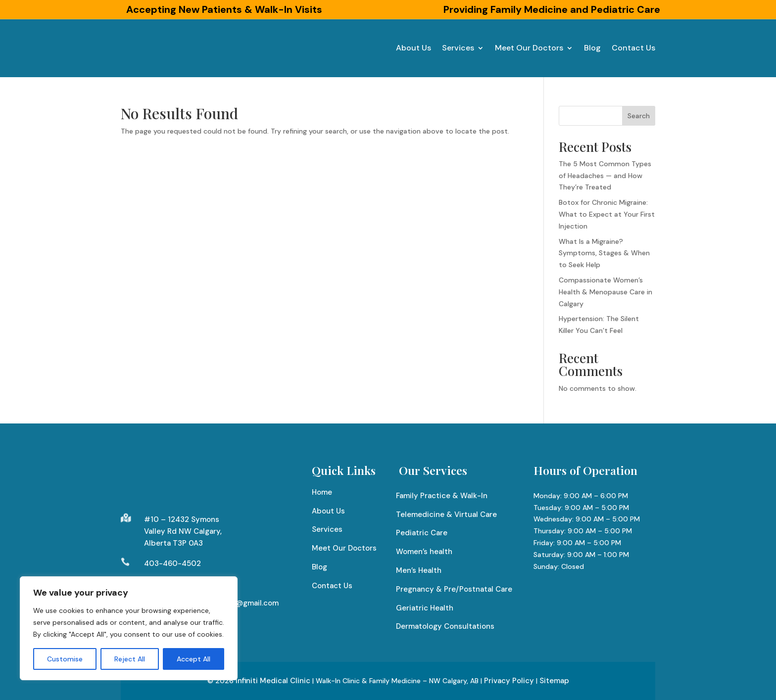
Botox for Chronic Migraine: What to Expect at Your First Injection (607, 214)
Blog (592, 48)
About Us (413, 48)
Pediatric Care (422, 533)
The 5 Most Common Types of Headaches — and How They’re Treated (605, 176)
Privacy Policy (509, 681)
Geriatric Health (425, 608)
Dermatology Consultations (445, 626)
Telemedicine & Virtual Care (446, 514)
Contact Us (633, 48)
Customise (65, 659)
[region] (129, 628)
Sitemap (554, 681)
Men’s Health (419, 570)
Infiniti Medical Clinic (273, 681)
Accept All (194, 659)
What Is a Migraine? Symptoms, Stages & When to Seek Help (604, 253)
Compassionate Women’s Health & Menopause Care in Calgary (606, 292)
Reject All (130, 659)
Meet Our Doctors (529, 48)
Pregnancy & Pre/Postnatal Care (454, 589)
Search (639, 116)
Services (458, 48)
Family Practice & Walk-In (442, 496)
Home (322, 492)
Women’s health (424, 552)
